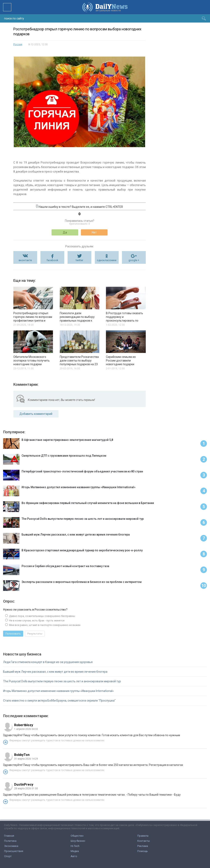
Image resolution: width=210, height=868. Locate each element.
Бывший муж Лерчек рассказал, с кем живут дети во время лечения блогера (55, 672)
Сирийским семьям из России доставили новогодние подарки (121, 361)
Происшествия (14, 851)
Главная (9, 836)
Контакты (144, 841)
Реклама (143, 846)
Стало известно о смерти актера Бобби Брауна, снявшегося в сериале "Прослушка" (59, 701)
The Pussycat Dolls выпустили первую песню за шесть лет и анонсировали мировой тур (62, 681)
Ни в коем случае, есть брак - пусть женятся (36, 621)
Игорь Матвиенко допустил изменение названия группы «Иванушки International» (58, 691)
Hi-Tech (75, 846)
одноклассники (107, 260)
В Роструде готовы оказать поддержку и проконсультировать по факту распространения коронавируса (125, 321)
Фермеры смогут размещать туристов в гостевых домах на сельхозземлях (57, 740)
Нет (94, 232)
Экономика (11, 846)
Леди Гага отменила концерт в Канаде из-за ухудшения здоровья (48, 662)
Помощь (143, 851)
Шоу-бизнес (78, 841)
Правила (143, 836)
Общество (77, 836)
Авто (74, 856)
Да (65, 232)
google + (134, 260)
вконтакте (25, 260)
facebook (52, 260)
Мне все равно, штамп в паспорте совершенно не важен (44, 625)
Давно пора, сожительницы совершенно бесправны (42, 616)
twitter (79, 260)
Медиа (75, 851)
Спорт (8, 856)
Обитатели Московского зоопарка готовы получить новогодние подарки (32, 361)
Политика (10, 841)
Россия (18, 44)
